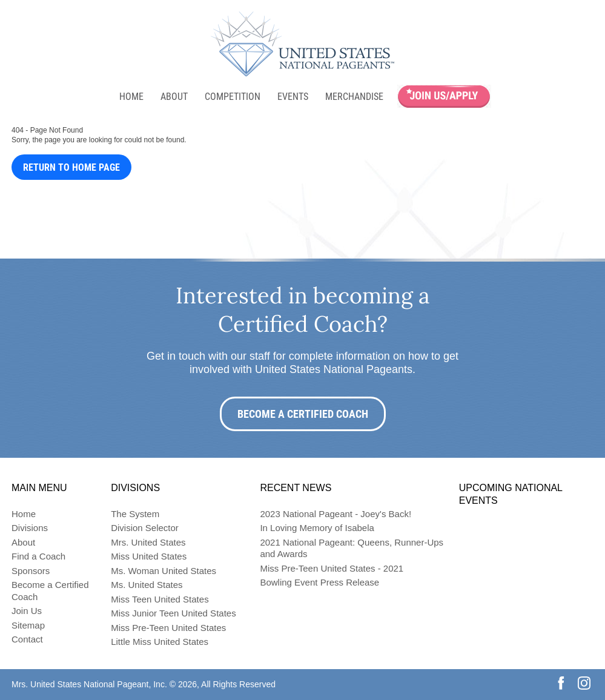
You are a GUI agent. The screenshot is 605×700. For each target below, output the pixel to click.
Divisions (30, 528)
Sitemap (28, 625)
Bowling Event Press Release (319, 582)
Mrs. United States (148, 542)
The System (135, 514)
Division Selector (145, 528)
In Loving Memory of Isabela (317, 528)
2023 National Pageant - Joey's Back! (336, 514)
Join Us (27, 611)
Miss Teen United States (160, 599)
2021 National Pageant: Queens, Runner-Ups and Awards (352, 548)
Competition (233, 97)
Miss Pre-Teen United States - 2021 (332, 568)
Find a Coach (38, 556)
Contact (27, 639)
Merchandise (354, 97)
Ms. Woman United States (164, 571)
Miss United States (149, 556)
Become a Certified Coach (303, 414)
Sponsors (31, 571)
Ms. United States (147, 585)
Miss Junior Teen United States (174, 613)
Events (293, 97)
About (174, 97)
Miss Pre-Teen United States (168, 628)
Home (131, 97)
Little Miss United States (160, 642)
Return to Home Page (71, 167)
